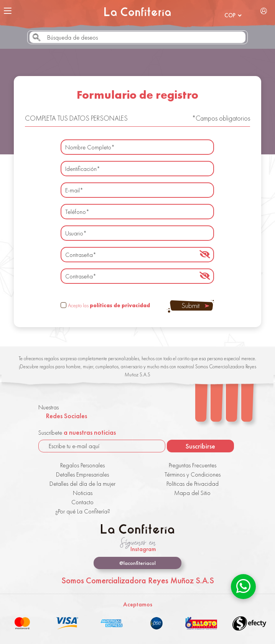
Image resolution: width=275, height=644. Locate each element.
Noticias (83, 493)
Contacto (82, 502)
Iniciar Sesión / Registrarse (264, 11)
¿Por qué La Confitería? (83, 511)
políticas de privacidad (120, 305)
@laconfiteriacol (137, 563)
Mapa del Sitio (192, 493)
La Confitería (137, 12)
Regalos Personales (82, 465)
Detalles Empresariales (82, 474)
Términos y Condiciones (193, 474)
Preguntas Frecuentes (193, 465)
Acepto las (109, 305)
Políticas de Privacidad (193, 484)
